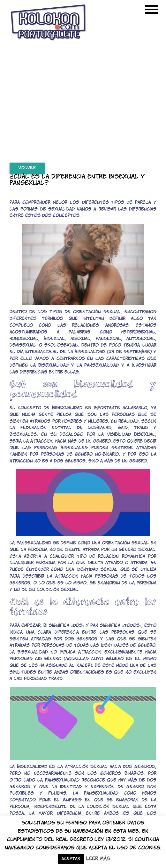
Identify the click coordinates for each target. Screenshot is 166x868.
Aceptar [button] (71, 859)
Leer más (98, 859)
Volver (27, 168)
